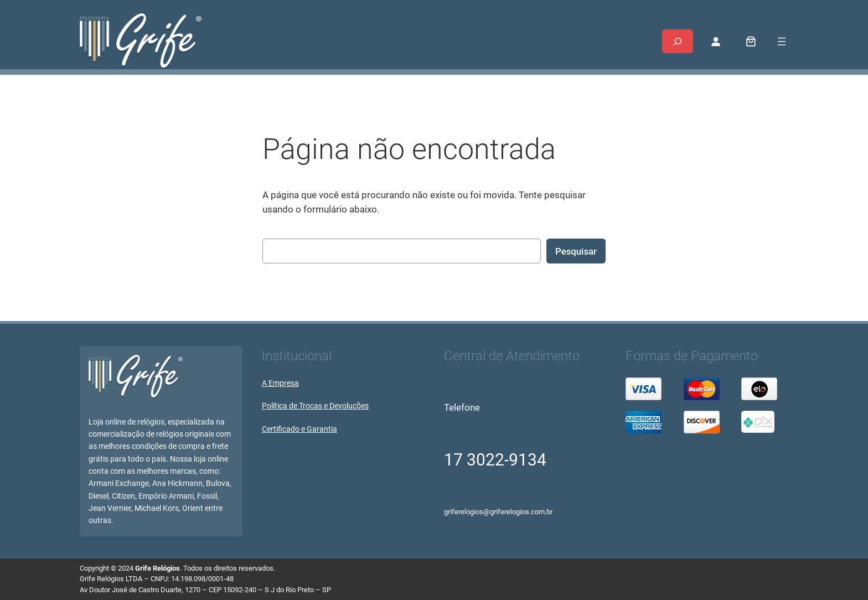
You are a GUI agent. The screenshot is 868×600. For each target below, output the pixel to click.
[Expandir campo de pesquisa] (678, 41)
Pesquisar (576, 251)
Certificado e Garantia (299, 429)
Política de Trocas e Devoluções (315, 406)
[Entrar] (716, 42)
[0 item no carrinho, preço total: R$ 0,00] (751, 42)
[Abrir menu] (782, 42)
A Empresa (280, 383)
